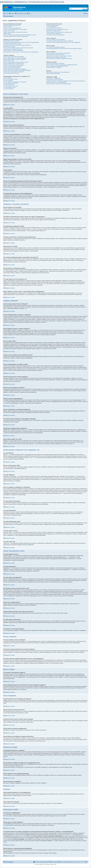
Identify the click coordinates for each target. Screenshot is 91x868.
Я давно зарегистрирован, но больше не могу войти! (15, 32)
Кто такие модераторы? (52, 27)
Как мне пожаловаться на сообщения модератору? (15, 69)
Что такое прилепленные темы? (11, 86)
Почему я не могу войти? (9, 31)
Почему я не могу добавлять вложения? (12, 66)
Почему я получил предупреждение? (12, 68)
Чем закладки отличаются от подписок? (55, 63)
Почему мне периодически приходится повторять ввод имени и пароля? (20, 35)
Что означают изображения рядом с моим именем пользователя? (18, 48)
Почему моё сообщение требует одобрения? (14, 72)
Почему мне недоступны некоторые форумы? (14, 65)
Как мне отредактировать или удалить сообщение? (15, 58)
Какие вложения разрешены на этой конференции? (58, 72)
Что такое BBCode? (8, 78)
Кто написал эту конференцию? (53, 78)
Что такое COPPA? (8, 27)
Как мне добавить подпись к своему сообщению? (15, 59)
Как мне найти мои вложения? (53, 74)
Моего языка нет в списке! (9, 46)
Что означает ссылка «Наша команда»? (55, 35)
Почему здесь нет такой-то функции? (55, 80)
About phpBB (63, 816)
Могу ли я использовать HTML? (11, 79)
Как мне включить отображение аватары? (13, 49)
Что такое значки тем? (8, 89)
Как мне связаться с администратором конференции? (59, 84)
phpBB (36, 251)
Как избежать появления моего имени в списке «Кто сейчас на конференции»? (21, 42)
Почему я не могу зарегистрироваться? (12, 28)
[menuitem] (12, 13)
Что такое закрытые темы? (9, 87)
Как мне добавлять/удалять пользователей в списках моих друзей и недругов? (64, 48)
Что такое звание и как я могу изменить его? (14, 51)
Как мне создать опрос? (9, 61)
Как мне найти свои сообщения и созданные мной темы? (59, 59)
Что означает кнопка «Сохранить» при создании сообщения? (17, 70)
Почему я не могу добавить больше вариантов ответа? (16, 62)
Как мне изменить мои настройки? (11, 41)
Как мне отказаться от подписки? (54, 67)
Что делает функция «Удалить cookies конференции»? (16, 36)
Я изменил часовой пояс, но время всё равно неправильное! (17, 45)
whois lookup (16, 835)
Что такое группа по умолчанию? (54, 34)
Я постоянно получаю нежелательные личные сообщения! (60, 41)
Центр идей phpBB (8, 825)
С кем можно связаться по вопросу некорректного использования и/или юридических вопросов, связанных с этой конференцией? (66, 82)
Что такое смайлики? (8, 81)
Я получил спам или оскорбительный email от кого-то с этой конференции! (63, 42)
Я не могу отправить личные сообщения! (56, 40)
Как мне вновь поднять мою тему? (11, 73)
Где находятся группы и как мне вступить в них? (57, 29)
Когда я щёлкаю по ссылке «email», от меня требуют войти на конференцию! (21, 52)
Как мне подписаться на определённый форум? (57, 66)
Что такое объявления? (9, 85)
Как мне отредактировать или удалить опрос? (14, 63)
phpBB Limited (49, 814)
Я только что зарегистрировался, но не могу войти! (15, 29)
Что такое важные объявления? (11, 83)
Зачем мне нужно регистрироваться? (12, 25)
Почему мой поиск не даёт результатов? (55, 54)
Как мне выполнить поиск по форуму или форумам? (58, 53)
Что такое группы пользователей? (54, 28)
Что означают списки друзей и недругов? (56, 47)
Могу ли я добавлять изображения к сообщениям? (15, 82)
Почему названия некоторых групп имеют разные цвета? (59, 32)
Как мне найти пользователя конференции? (56, 57)
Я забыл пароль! (7, 34)
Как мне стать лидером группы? (54, 31)
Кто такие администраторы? (53, 25)
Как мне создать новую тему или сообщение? (14, 57)
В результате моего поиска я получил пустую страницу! (59, 56)
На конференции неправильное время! (12, 44)
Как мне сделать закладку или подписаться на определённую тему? (62, 65)
